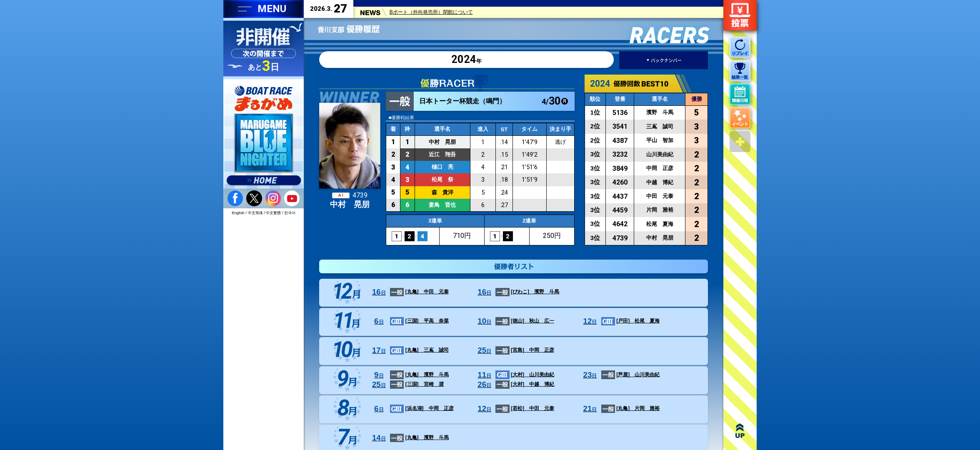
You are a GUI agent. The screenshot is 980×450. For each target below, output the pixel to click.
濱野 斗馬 (517, 292)
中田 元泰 (409, 292)
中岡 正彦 (514, 351)
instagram (273, 198)
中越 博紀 (514, 385)
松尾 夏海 (620, 322)
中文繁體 (273, 213)
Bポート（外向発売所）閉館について (431, 14)
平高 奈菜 (409, 322)
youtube (292, 198)
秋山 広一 (514, 322)
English (238, 213)
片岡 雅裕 (620, 409)
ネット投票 (740, 15)
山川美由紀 (514, 375)
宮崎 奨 (406, 385)
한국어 (290, 213)
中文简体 (255, 213)
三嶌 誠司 (409, 351)
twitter (254, 198)
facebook (235, 198)
